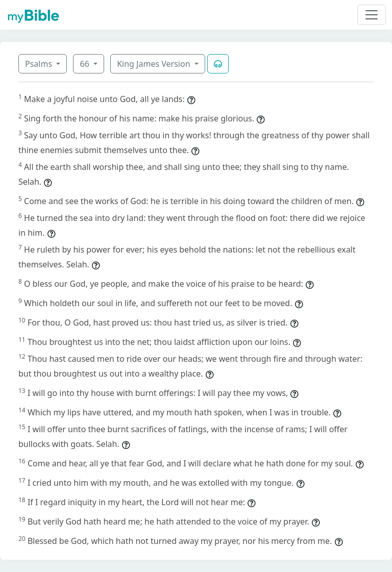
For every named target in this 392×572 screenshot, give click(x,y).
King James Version (155, 64)
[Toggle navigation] (372, 15)
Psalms (40, 64)
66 (85, 64)
